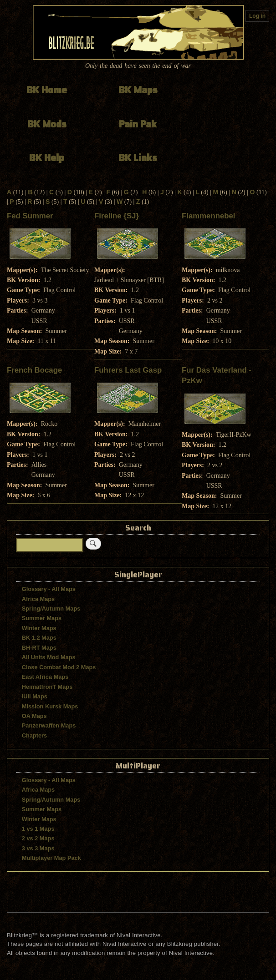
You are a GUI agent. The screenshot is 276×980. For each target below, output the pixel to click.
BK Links (138, 158)
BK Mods (47, 124)
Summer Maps (42, 618)
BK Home (47, 90)
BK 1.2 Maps (39, 638)
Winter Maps (39, 628)
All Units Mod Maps (49, 657)
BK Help (47, 158)
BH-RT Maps (39, 648)
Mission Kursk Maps (50, 706)
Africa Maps (38, 599)
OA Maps (34, 716)
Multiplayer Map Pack (51, 858)
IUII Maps (35, 696)
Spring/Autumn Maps (51, 609)
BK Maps (138, 90)
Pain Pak (138, 124)
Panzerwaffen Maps (49, 725)
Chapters (34, 735)
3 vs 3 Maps (38, 848)
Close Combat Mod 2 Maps (59, 667)
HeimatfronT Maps (47, 687)
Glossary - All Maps (49, 589)
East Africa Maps (45, 677)
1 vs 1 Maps (38, 829)
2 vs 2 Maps (38, 838)
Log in (257, 16)
